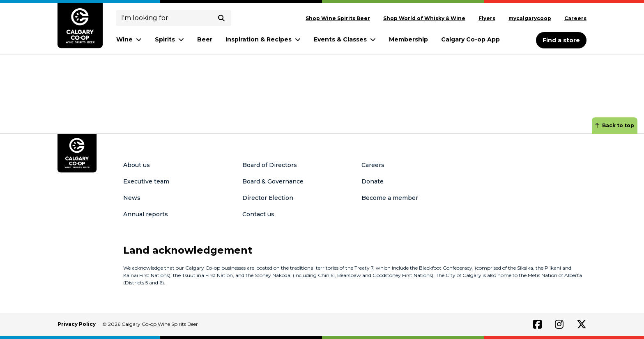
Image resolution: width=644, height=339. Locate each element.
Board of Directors (270, 165)
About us (137, 165)
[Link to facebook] (537, 324)
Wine (129, 39)
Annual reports (146, 214)
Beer (205, 39)
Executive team (146, 181)
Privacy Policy (77, 324)
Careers (575, 18)
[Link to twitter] (582, 324)
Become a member (390, 198)
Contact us (258, 214)
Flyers (487, 18)
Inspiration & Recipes (263, 39)
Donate (373, 181)
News (132, 198)
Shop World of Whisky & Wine (424, 18)
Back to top (615, 125)
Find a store (561, 40)
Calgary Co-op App (470, 39)
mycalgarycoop (530, 18)
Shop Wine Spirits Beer (338, 18)
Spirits (169, 39)
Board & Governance (273, 181)
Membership (408, 39)
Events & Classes (345, 39)
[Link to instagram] (559, 324)
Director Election (268, 198)
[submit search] (221, 18)
